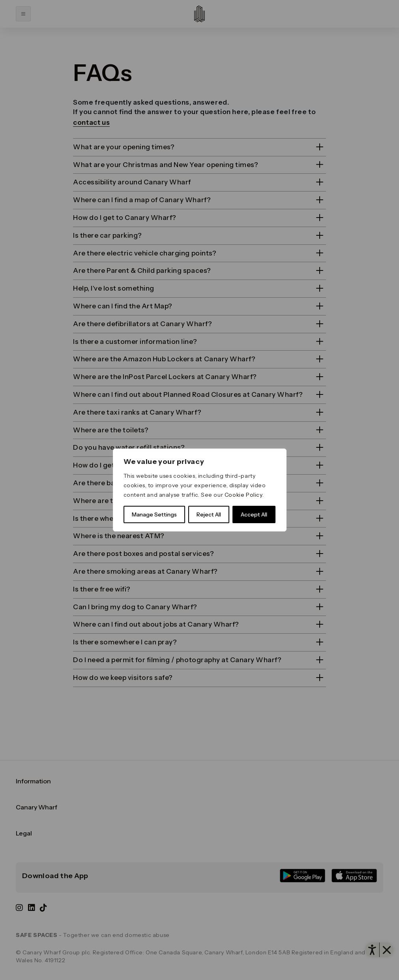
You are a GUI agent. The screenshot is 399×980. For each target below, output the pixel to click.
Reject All (209, 514)
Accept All (254, 514)
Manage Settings (154, 514)
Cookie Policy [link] (244, 495)
